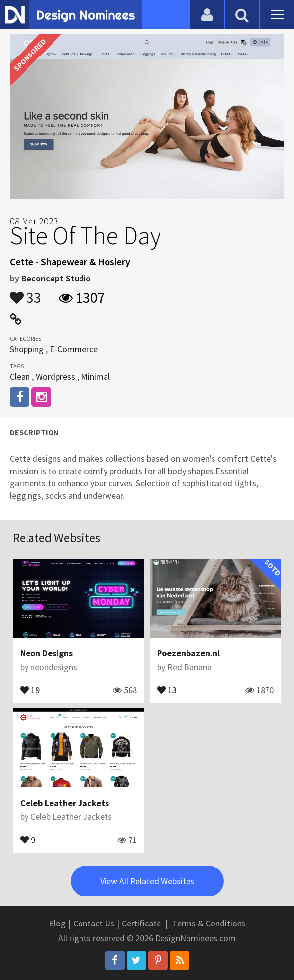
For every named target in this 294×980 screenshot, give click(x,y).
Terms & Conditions (209, 923)
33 (26, 293)
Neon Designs (46, 653)
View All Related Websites (147, 881)
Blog (57, 923)
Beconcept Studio (56, 278)
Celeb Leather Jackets (65, 803)
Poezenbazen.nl (188, 653)
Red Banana (189, 667)
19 (30, 689)
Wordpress (55, 377)
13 (167, 689)
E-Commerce (74, 349)
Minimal (95, 377)
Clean (20, 377)
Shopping (27, 349)
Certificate (141, 923)
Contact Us (94, 923)
